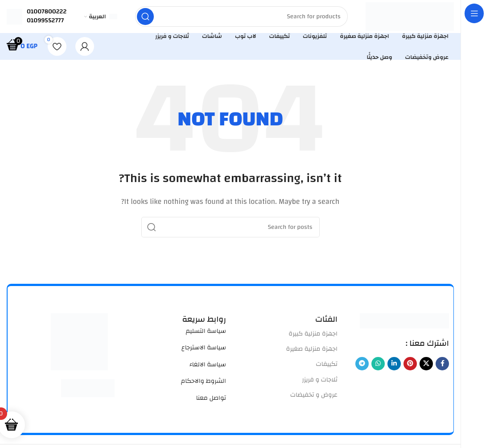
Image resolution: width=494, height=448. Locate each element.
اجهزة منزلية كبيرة (313, 336)
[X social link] (426, 366)
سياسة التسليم (206, 334)
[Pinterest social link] (410, 366)
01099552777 (45, 22)
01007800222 (47, 13)
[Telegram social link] (362, 366)
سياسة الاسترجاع (204, 350)
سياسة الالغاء (208, 367)
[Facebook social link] (442, 366)
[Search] (241, 18)
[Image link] (404, 323)
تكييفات (327, 367)
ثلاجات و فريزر (320, 382)
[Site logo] (409, 18)
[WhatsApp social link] (378, 366)
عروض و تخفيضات (314, 398)
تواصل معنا (211, 400)
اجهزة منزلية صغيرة (312, 352)
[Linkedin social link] (394, 366)
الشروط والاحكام (204, 384)
